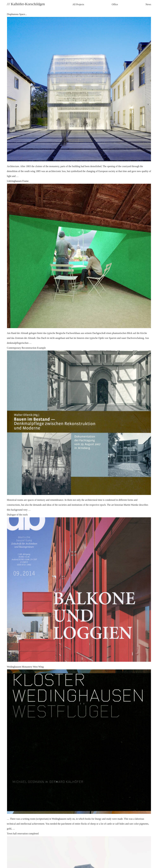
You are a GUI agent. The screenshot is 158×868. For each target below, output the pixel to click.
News (148, 4)
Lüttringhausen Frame (79, 263)
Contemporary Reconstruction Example (79, 429)
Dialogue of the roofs (79, 589)
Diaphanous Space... (79, 96)
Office (115, 4)
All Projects (78, 4)
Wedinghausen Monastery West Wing (79, 748)
